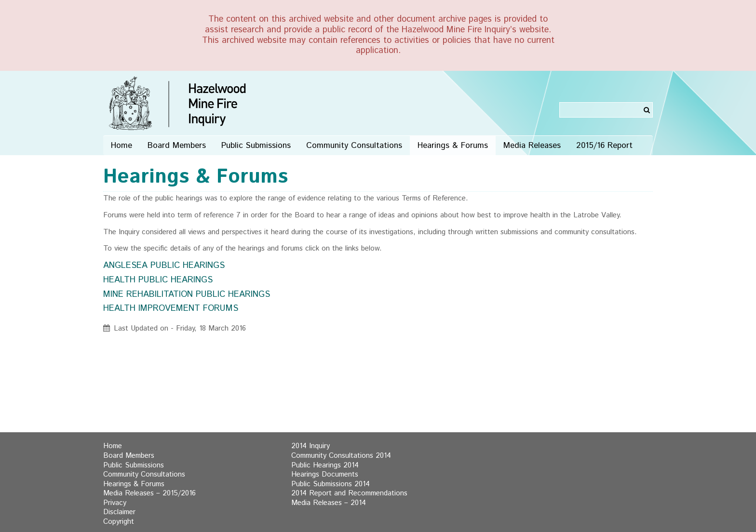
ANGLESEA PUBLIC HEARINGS (164, 266)
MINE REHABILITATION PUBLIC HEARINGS (187, 294)
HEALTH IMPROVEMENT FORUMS (171, 308)
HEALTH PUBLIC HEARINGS (158, 280)
